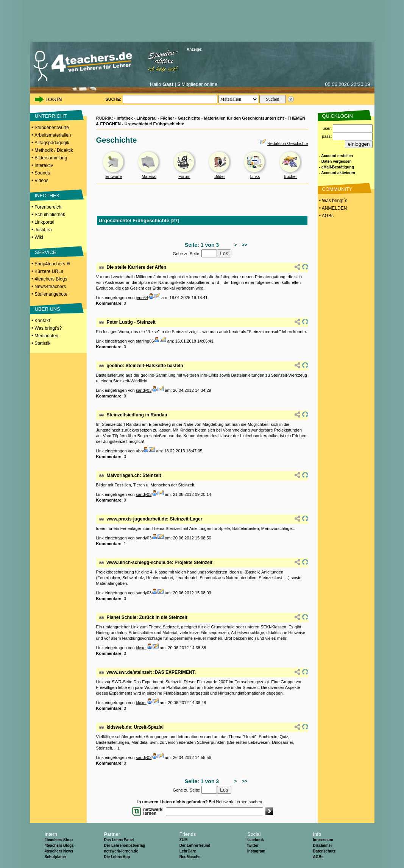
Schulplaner (55, 857)
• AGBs (326, 216)
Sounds (42, 173)
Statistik (42, 343)
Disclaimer (322, 845)
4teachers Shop (59, 840)
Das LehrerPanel (119, 840)
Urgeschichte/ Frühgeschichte (154, 124)
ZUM (184, 840)
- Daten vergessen (335, 161)
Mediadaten (46, 336)
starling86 (145, 341)
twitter (253, 845)
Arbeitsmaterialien (53, 135)
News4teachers (50, 287)
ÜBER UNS (48, 309)
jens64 (142, 298)
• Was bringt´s (333, 201)
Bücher (290, 176)
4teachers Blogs (51, 279)
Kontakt (42, 321)
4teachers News (59, 851)
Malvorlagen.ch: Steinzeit (134, 475)
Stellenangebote (51, 294)
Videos (41, 181)
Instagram (256, 851)
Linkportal (44, 222)
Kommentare (109, 303)
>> (243, 245)
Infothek (125, 118)
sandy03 (144, 390)
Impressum (323, 840)
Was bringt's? (48, 328)
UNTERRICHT (51, 116)
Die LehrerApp (117, 857)
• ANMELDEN (333, 208)
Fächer (167, 118)
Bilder (220, 176)
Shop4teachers (52, 264)
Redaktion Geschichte (288, 143)
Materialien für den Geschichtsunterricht (244, 118)
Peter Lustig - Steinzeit (131, 322)
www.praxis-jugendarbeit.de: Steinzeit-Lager (155, 519)
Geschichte (189, 118)
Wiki (39, 237)
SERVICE (46, 252)
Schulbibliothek (50, 215)
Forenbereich (48, 207)
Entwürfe (113, 176)
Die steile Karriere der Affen (137, 267)
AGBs (318, 857)
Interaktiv (44, 165)
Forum (184, 176)
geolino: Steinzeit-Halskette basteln (145, 366)
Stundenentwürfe (52, 128)
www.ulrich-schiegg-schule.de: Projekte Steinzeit (160, 563)
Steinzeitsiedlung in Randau (137, 415)
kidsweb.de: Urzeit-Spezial (135, 727)
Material (149, 176)
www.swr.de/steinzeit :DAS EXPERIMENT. (151, 672)
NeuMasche (190, 857)
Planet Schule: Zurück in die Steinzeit (147, 617)
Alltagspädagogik (52, 143)
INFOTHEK (47, 196)
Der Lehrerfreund (195, 845)
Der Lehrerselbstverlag (124, 845)
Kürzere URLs (49, 271)
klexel (141, 648)
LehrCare (188, 851)
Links (255, 176)
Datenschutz (324, 851)
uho (139, 451)
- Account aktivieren (337, 173)
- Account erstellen (336, 156)
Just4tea (43, 230)
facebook (256, 840)
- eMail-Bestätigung (337, 167)
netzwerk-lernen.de (121, 851)
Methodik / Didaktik (54, 150)
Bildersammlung (51, 158)
